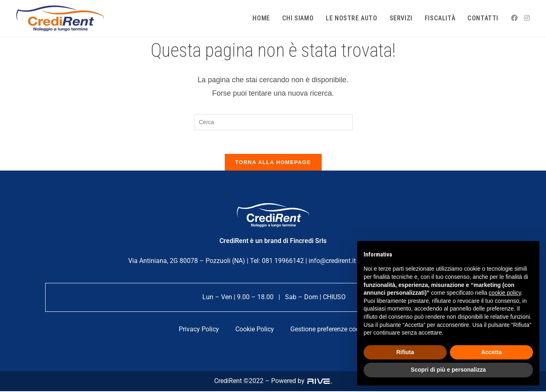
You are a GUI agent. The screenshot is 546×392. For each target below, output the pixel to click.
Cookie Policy (255, 330)
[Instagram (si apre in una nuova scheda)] (527, 18)
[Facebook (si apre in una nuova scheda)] (514, 18)
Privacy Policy (199, 330)
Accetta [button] (492, 352)
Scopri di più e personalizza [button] (448, 370)
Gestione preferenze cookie (329, 330)
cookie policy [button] (505, 293)
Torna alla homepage (273, 163)
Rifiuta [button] (405, 352)
